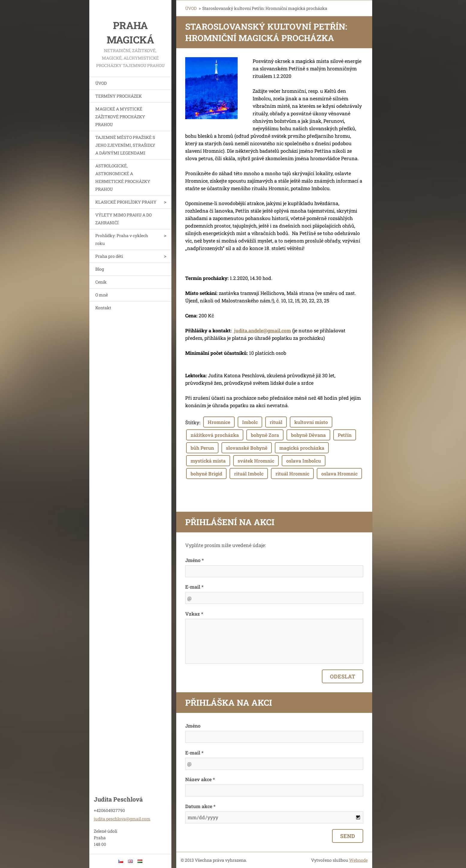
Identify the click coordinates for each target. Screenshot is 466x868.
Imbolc (250, 422)
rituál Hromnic (292, 474)
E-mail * (194, 587)
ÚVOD (101, 83)
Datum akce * (200, 806)
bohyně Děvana (308, 435)
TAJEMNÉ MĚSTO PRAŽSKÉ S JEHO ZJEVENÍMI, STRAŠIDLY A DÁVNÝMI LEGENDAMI (125, 145)
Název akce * (200, 779)
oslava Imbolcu (304, 461)
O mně (102, 295)
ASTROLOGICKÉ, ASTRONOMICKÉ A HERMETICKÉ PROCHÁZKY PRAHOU (123, 177)
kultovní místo (311, 422)
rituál (276, 422)
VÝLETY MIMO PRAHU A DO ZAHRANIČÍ (123, 219)
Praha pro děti (109, 256)
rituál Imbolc (249, 474)
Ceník (101, 282)
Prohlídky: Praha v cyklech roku (122, 239)
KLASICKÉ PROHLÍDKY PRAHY (126, 202)
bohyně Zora (265, 435)
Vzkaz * (194, 614)
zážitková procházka (215, 435)
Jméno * (194, 560)
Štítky (192, 422)
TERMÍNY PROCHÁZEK (119, 96)
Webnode (358, 860)
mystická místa (208, 461)
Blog (100, 269)
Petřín (345, 435)
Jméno (193, 726)
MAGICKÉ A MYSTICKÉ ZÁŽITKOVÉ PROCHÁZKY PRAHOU (120, 117)
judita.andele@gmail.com (262, 330)
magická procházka (302, 448)
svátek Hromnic (256, 461)
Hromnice (219, 422)
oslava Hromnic (339, 474)
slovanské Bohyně (247, 448)
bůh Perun (202, 448)
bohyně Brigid (206, 474)
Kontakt (103, 308)
